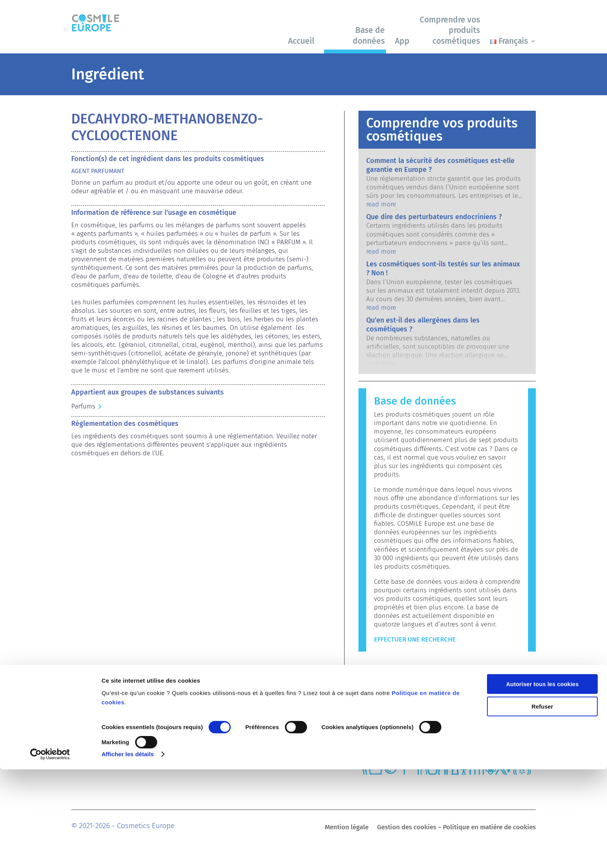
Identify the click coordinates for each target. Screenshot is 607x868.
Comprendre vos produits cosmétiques (450, 30)
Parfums (83, 406)
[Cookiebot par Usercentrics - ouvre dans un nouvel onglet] (50, 853)
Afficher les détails (128, 853)
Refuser (542, 805)
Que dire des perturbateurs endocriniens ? (434, 217)
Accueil (301, 41)
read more (381, 204)
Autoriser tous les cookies (542, 783)
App (402, 41)
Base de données (369, 35)
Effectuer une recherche (415, 639)
